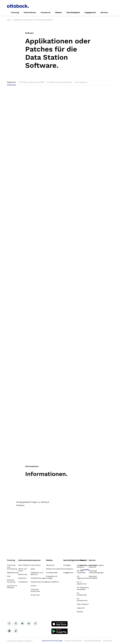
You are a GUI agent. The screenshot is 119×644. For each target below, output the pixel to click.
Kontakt (83, 560)
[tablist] (59, 83)
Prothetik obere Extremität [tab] (59, 82)
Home (9, 20)
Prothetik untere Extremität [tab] (31, 82)
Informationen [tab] (81, 82)
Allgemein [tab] (11, 82)
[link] (15, 13)
